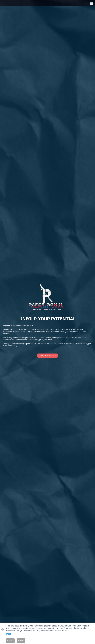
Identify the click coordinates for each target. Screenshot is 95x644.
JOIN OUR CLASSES (47, 356)
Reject (21, 641)
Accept (10, 641)
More (9, 634)
